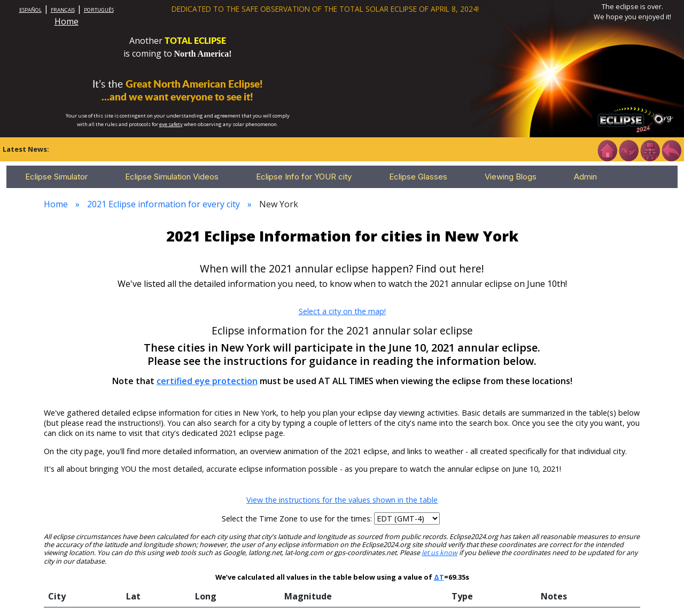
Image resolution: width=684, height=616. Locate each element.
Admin (585, 177)
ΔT (439, 577)
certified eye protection (207, 381)
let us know (440, 553)
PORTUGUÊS (99, 10)
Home (67, 21)
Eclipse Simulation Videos (172, 177)
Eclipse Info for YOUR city (304, 177)
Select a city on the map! (342, 311)
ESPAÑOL (30, 10)
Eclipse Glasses (418, 177)
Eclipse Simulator (56, 177)
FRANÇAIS (63, 10)
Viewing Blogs (511, 177)
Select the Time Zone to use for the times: (298, 518)
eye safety (171, 124)
